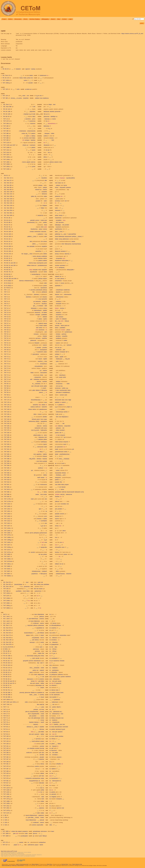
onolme (57, 265)
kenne (24, 162)
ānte (63, 244)
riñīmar (54, 649)
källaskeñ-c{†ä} (79, 492)
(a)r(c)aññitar (72, 234)
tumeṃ (62, 395)
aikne (63, 489)
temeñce (28, 119)
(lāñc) (34, 244)
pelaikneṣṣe (69, 332)
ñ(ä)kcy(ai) (59, 359)
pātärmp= (58, 234)
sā (27, 133)
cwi (66, 201)
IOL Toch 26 (8, 183)
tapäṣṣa (33, 140)
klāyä (50, 104)
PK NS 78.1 (7, 690)
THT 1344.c (8, 531)
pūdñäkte (46, 584)
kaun (53, 831)
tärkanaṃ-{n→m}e (58, 714)
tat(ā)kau (55, 668)
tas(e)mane (68, 236)
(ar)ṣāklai (59, 220)
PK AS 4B (7, 222)
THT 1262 (7, 514)
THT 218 (7, 412)
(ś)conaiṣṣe (30, 656)
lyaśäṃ (54, 697)
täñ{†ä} (64, 492)
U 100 (5, 817)
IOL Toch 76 (7, 635)
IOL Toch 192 (8, 203)
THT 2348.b (7, 598)
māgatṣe (54, 797)
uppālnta (39, 454)
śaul (27, 582)
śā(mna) (67, 254)
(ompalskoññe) (34, 712)
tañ (67, 352)
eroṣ (40, 299)
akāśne (37, 98)
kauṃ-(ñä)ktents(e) (31, 815)
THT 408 (7, 473)
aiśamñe (44, 407)
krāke (53, 133)
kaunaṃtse (44, 373)
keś (59, 435)
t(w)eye (61, 317)
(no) (51, 679)
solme (58, 470)
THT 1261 (7, 511)
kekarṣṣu (47, 119)
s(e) (64, 258)
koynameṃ (55, 778)
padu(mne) (38, 591)
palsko (57, 433)
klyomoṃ (54, 750)
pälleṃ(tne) (32, 236)
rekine (34, 409)
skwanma (38, 312)
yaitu (57, 361)
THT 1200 (7, 506)
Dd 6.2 (6, 175)
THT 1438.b (6, 80)
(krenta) (22, 693)
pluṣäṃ (42, 757)
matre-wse (44, 220)
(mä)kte (57, 494)
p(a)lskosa (35, 574)
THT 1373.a (8, 535)
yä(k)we (41, 439)
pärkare (38, 741)
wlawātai (32, 748)
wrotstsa (58, 201)
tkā (63, 423)
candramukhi (63, 390)
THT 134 (5, 96)
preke (34, 167)
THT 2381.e (7, 167)
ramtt (30, 831)
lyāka (33, 196)
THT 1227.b (7, 788)
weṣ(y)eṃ (58, 477)
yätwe (45, 439)
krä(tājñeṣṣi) (66, 392)
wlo (46, 499)
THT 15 (6, 317)
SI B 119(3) (8, 281)
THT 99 (6, 395)
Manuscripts (18, 19)
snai (56, 183)
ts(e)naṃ (30, 625)
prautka (45, 348)
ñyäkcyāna (44, 430)
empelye (62, 178)
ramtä (39, 107)
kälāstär (64, 319)
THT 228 (6, 744)
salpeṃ (57, 276)
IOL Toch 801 (8, 213)
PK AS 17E (7, 254)
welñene (41, 468)
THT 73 (6, 357)
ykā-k (58, 319)
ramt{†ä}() (51, 274)
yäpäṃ (28, 162)
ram (47, 614)
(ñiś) (32, 732)
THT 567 (7, 484)
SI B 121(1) (8, 283)
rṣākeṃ (54, 769)
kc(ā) (34, 114)
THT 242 (7, 421)
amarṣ (45, 241)
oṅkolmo (54, 685)
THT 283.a (7, 124)
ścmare (51, 138)
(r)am (47, 677)
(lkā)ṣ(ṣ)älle (70, 270)
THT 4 (6, 299)
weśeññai (38, 251)
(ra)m (47, 644)
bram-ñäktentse (35, 621)
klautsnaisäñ (70, 492)
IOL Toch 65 (7, 630)
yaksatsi (54, 794)
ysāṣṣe (58, 185)
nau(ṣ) (61, 215)
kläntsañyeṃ (38, 310)
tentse (33, 681)
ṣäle (46, 180)
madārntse (67, 290)
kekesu (37, 640)
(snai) (62, 283)
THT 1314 (6, 150)
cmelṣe (32, 232)
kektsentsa (32, 421)
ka (38, 492)
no (56, 279)
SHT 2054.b (7, 700)
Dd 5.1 (5, 614)
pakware (58, 428)
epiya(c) (36, 724)
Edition (10, 19)
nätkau (33, 136)
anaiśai (37, 748)
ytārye (68, 330)
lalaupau (47, 133)
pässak (42, 820)
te (44, 203)
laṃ (43, 542)
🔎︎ (133, 19)
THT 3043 (7, 569)
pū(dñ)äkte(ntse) (65, 454)
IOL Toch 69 (7, 633)
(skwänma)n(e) (60, 574)
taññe (64, 388)
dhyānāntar (41, 614)
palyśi (15, 845)
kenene (39, 519)
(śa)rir (42, 635)
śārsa (58, 321)
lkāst (63, 484)
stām (45, 283)
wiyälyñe (44, 246)
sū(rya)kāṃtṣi (39, 366)
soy (46, 234)
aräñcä (46, 136)
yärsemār (58, 111)
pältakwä (44, 292)
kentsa (62, 308)
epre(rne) (59, 232)
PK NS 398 (7, 693)
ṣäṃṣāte (32, 246)
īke (22, 254)
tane (58, 390)
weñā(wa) (62, 268)
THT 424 (6, 776)
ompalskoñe (56, 722)
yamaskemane (59, 452)
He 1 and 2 (7, 616)
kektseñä (37, 428)
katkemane (55, 702)
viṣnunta (44, 232)
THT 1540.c (7, 159)
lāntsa (42, 764)
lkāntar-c (37, 722)
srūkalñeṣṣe (59, 290)
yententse (27, 587)
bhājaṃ (45, 205)
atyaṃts (58, 292)
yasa (43, 707)
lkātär (57, 239)
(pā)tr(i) (41, 323)
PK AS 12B (7, 111)
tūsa (64, 220)
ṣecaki (37, 658)
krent (63, 463)
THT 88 (6, 386)
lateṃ (41, 845)
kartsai (61, 442)
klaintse (40, 258)
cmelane (41, 306)
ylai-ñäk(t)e (41, 633)
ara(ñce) (54, 628)
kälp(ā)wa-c (65, 417)
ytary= (41, 229)
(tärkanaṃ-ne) (57, 712)
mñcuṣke (37, 386)
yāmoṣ (62, 279)
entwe (41, 326)
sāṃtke (45, 417)
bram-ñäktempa (60, 236)
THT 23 (6, 321)
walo (46, 236)
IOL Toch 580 (7, 107)
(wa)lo (42, 688)
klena (41, 461)
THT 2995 (7, 566)
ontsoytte (58, 718)
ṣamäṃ (57, 482)
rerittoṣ (39, 584)
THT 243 (6, 748)
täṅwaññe (54, 672)
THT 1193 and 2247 (9, 145)
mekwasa (36, 379)
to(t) (57, 690)
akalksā (52, 111)
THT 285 (6, 126)
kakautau (41, 437)
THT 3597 (7, 571)
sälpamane (41, 674)
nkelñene (68, 677)
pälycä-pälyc (37, 435)
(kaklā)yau (58, 724)
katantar (42, 759)
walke (56, 753)
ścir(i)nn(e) (59, 384)
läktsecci (55, 638)
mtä (32, 582)
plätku (63, 409)
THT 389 (6, 136)
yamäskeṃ (58, 492)
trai (56, 537)
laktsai (68, 359)
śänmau (22, 281)
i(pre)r (45, 444)
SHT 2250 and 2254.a (10, 702)
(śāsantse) (56, 679)
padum (33, 133)
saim (58, 279)
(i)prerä (28, 69)
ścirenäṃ (65, 727)
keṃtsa (61, 736)
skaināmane (37, 661)
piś (73, 449)
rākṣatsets (47, 145)
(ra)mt (51, 210)
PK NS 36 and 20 (9, 681)
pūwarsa (58, 196)
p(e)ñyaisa (55, 670)
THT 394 (7, 463)
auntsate (62, 265)
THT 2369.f (7, 164)
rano (66, 400)
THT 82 (6, 384)
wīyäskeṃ (58, 260)
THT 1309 (6, 147)
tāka (40, 405)
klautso (57, 294)
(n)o (51, 665)
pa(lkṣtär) (58, 286)
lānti (53, 140)
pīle (64, 350)
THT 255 (7, 426)
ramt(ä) (39, 140)
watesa (33, 407)
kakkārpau (44, 442)
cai (37, 670)
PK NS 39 (7, 268)
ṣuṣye (45, 419)
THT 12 (6, 308)
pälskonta (33, 340)
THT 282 (6, 757)
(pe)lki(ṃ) (57, 700)
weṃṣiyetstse (36, 778)
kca (28, 246)
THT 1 (6, 290)
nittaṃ (24, 145)
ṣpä (40, 509)
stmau (45, 308)
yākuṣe (57, 501)
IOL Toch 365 (8, 208)
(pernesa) (36, 649)
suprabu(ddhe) (71, 178)
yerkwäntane (37, 831)
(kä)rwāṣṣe (39, 685)
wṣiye (42, 778)
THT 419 (6, 773)
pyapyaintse (55, 644)
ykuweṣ (39, 256)
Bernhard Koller (65, 864)
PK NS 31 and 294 (10, 263)
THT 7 (5, 707)
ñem (57, 417)
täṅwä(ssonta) (36, 571)
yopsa (36, 845)
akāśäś (45, 317)
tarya (35, 263)
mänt (32, 499)
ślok (37, 328)
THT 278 (6, 755)
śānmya (42, 729)
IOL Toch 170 (8, 201)
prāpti (68, 407)
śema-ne (34, 265)
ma (47, 121)
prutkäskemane (42, 265)
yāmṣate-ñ (59, 392)
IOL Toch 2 (7, 104)
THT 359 (7, 447)
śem (53, 683)
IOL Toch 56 (7, 582)
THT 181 (7, 407)
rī (44, 663)
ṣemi (34, 658)
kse (38, 96)
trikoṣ (43, 656)
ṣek (57, 222)
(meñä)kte (44, 521)
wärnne (33, 162)
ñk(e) (41, 452)
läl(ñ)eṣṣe (46, 111)
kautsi (41, 589)
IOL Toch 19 (8, 178)
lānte (45, 272)
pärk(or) (42, 616)
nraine (54, 119)
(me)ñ (44, 388)
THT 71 (6, 352)
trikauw (45, 456)
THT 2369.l (7, 603)
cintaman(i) (23, 131)
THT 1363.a (7, 157)
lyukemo (55, 720)
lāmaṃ (63, 487)
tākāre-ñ (38, 390)
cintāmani (36, 623)
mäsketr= (18, 69)
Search (53, 19)
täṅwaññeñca (52, 124)
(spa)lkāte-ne (40, 628)
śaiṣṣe (73, 241)
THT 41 (6, 343)
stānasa (29, 727)
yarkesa (64, 334)
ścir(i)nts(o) (44, 364)
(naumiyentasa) (76, 244)
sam (33, 386)
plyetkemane (43, 409)
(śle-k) (27, 712)
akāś (45, 227)
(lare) (54, 633)
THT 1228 (6, 790)
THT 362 (7, 452)
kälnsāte (42, 783)
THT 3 (6, 292)
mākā (57, 442)
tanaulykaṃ (43, 350)
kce (30, 114)
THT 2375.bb (8, 561)
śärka (45, 492)
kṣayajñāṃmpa (34, 781)
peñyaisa (36, 533)
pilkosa (35, 625)
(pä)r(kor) (41, 815)
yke (57, 414)
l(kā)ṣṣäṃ (34, 308)
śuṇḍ (33, 741)
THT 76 (6, 722)
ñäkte (43, 208)
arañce (53, 693)
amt (23, 69)
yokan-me (30, 78)
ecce (53, 736)
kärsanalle (58, 400)
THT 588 (7, 492)
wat (60, 417)
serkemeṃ (37, 232)
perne (31, 533)
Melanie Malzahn (35, 864)
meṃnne (33, 124)
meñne (45, 190)
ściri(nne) (58, 388)
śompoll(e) (59, 258)
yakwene (40, 234)
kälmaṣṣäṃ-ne (57, 781)
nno (41, 96)
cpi (32, 470)
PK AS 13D (7, 232)
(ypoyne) (59, 683)
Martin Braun (50, 864)
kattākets (59, 338)
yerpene (59, 757)
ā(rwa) (35, 727)
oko (42, 419)
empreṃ (63, 435)
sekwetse (59, 350)
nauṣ (45, 402)
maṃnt (64, 402)
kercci (42, 638)
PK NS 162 (7, 276)
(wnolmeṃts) (31, 222)
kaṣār (57, 449)
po (31, 89)
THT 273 (5, 842)
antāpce (45, 301)
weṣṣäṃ (35, 270)
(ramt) (51, 270)
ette (31, 241)
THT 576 (6, 778)
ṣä (45, 526)
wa (59, 386)
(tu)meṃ (59, 227)
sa (62, 183)
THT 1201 (7, 509)
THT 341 (7, 442)
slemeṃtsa (63, 635)
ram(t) (51, 368)
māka (25, 78)
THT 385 (7, 456)
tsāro (45, 201)
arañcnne (29, 753)
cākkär (42, 773)
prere (34, 119)
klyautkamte (34, 272)
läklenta (60, 426)
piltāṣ (42, 790)
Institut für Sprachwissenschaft (22, 864)
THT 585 (7, 487)
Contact (64, 19)
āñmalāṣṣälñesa (56, 625)
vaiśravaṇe (40, 447)
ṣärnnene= (44, 831)
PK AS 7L (6, 653)
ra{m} (47, 623)
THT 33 (6, 340)
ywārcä (40, 260)
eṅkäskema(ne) (29, 281)
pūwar (45, 554)
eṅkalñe (59, 764)
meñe (42, 668)
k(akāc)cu (46, 98)
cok (28, 96)
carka (25, 80)
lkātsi (32, 373)
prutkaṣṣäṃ (24, 836)
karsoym (32, 642)
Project (4, 19)
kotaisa (58, 334)
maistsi (21, 842)
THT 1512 (6, 806)
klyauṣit (55, 746)
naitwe (29, 265)
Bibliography (45, 19)
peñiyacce (54, 674)
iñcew (30, 409)
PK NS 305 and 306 (10, 279)
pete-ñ (39, 419)
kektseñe (38, 301)
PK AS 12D (7, 114)
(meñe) (42, 695)
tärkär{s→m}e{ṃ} (42, 459)
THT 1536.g (6, 83)
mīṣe (40, 270)
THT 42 (6, 348)
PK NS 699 (7, 697)
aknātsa (58, 336)
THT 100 (6, 736)
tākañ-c (59, 707)
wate (68, 384)
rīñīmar (54, 739)
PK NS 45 (6, 688)
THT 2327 (7, 556)
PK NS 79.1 (8, 272)
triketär (45, 336)
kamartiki (44, 299)
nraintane (33, 145)
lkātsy (53, 718)
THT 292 (7, 433)
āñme (45, 157)
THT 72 (6, 354)
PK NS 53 (6, 116)
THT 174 (7, 397)
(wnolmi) (33, 290)
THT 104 (6, 739)
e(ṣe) (64, 234)
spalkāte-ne (41, 693)
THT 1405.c (7, 803)
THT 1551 (6, 808)
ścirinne (26, 138)
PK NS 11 (7, 256)
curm (45, 516)
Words (25, 19)
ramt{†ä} (51, 227)
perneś (31, 661)
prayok (67, 484)
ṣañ (31, 379)
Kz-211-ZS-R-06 (8, 647)
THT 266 (6, 753)
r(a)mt (51, 185)
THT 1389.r (7, 801)
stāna (58, 430)
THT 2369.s (8, 559)
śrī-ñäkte (44, 312)
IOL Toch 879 (7, 644)
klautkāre (44, 178)
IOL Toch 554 (8, 210)
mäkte (45, 326)
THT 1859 (6, 162)
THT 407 (7, 470)
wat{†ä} (42, 704)
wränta (45, 426)
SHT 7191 (6, 704)
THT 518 (7, 480)
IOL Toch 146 (8, 192)
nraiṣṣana (59, 799)
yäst (14, 833)
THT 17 (6, 714)
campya (27, 140)
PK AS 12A (7, 109)
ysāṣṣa (40, 185)
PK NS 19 (7, 258)
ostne (34, 256)
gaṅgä (45, 461)
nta (49, 152)
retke (26, 702)
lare (62, 718)
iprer (41, 836)
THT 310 (7, 439)
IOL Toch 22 (6, 75)
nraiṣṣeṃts (29, 778)
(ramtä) (39, 131)
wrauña (57, 326)
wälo (26, 833)
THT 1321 (7, 523)
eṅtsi (42, 227)
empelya (26, 114)
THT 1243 (6, 792)
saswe (59, 681)
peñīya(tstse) (77, 236)
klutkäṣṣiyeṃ (61, 475)
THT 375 (6, 766)
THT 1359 (7, 533)
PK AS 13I (6, 78)
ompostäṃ (67, 426)
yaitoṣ (34, 670)
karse (65, 185)
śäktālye (53, 116)
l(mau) (57, 254)
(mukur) (42, 619)
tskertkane (62, 375)
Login (70, 19)
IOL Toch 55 (7, 628)
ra (48, 75)
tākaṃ (57, 308)
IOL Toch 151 (8, 194)
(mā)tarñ (44, 571)
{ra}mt (51, 454)
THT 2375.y (7, 810)
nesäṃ (63, 330)
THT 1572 (7, 550)
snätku (45, 222)
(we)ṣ (31, 672)
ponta (20, 98)
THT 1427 (7, 545)
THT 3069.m (7, 608)
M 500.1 (6, 649)
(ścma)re (14, 98)
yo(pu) (42, 741)
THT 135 (5, 89)
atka (56, 647)
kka (17, 831)
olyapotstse (28, 254)
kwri (54, 104)
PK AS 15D (7, 246)
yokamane (41, 625)
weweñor (36, 405)
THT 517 (5, 845)
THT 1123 (6, 143)
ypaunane (60, 447)
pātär (45, 386)
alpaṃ (20, 831)
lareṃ (42, 386)
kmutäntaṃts (35, 668)
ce (49, 128)
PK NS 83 (7, 274)
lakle (56, 208)
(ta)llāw (42, 727)
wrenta (57, 516)
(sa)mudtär (40, 825)
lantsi (62, 693)
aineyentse (38, 377)
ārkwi (62, 326)
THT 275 (7, 430)
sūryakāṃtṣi (36, 638)
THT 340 (6, 128)
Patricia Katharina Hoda (77, 864)
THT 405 (6, 140)
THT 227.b (7, 121)
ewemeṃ (58, 210)
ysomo (37, 220)
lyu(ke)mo (40, 352)
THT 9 (6, 304)
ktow (46, 225)
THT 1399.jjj (8, 540)
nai (39, 554)
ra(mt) (51, 180)
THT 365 (5, 98)
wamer (58, 343)
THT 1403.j (7, 542)
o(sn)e (45, 229)
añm (18, 89)
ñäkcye (67, 321)
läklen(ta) (46, 126)
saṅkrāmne (31, 845)
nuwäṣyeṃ (55, 658)
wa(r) (60, 183)
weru (45, 435)
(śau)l (42, 697)
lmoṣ (43, 709)
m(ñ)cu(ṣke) (65, 260)
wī (34, 304)
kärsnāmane (58, 727)
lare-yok (55, 681)
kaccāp (42, 748)
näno (61, 162)
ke (44, 143)
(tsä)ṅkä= (26, 98)
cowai (42, 714)
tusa (41, 98)
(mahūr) (42, 679)
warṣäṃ (31, 83)
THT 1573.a (8, 552)
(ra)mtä (39, 104)
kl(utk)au (44, 304)
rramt (35, 75)
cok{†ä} (62, 494)
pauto (34, 150)
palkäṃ (57, 402)
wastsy (33, 69)
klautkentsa (34, 229)
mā (23, 140)
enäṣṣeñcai (42, 842)
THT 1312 (7, 519)
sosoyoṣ (36, 334)
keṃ (43, 799)
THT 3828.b (8, 576)
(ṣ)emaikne (36, 354)
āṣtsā (57, 454)
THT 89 (6, 724)
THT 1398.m (8, 537)
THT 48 (6, 350)
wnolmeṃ (41, 330)
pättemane (66, 239)
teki (34, 107)
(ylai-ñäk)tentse (33, 817)
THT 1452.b (7, 593)
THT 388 (6, 133)
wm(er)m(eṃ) (31, 131)
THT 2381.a (8, 564)
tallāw (42, 683)
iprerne (59, 808)
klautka (57, 497)
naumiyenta (40, 263)
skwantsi (69, 574)
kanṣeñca (59, 315)
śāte (51, 825)
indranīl (37, 190)
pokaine (68, 187)
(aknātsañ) (39, 290)
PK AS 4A (7, 220)
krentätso (63, 504)
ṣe (49, 121)
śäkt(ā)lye (58, 225)
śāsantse (55, 642)
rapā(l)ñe (44, 270)
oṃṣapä (38, 315)
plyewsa (42, 808)
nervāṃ (42, 755)
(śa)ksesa (37, 656)
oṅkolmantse (68, 294)
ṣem (46, 332)
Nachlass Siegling (34, 19)
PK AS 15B (7, 656)
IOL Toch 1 (7, 625)
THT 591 (6, 781)
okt (60, 433)
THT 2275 (6, 596)
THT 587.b (7, 489)
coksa (23, 133)
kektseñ (69, 345)
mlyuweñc (63, 187)
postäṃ (38, 201)
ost (56, 348)
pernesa (38, 338)
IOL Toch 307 (7, 642)
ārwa (53, 727)
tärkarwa (44, 194)
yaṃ (39, 582)
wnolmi (33, 552)
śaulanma (56, 661)
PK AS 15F (7, 249)
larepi (45, 323)
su (71, 407)
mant (65, 444)
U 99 (5, 815)
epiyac (28, 635)
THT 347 (6, 759)
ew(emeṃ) (58, 218)
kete (36, 614)
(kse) (63, 729)
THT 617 (6, 783)
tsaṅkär (45, 381)
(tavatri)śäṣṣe (18, 584)
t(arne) (55, 623)
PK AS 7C (7, 225)
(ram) (47, 616)
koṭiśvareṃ (44, 484)
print (142, 23)
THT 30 (6, 330)
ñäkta (59, 744)
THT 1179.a (8, 499)
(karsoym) (30, 679)
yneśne (42, 746)
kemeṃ (37, 430)
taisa (63, 400)
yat (65, 437)
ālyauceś (58, 251)
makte (40, 653)
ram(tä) (39, 124)
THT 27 (6, 323)
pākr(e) (52, 162)
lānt (38, 704)
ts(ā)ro (45, 279)
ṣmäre (45, 494)
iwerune (39, 426)
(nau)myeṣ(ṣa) (64, 459)
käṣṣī (31, 270)
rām (25, 842)
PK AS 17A (7, 668)
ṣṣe (49, 150)
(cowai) (42, 712)
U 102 (5, 825)
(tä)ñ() (37, 421)
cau (58, 348)
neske (42, 716)
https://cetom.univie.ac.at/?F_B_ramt (132, 34)
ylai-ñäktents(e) (34, 619)
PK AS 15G (8, 251)
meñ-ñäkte (32, 138)
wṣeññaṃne (59, 229)
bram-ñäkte (26, 591)
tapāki (62, 357)
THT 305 (7, 437)
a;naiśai (27, 89)
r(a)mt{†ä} (51, 465)
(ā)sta (40, 319)
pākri (34, 390)
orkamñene (58, 281)
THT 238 (7, 417)
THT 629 (6, 785)
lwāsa (21, 78)
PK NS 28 (6, 679)
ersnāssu (54, 640)
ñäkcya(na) (44, 574)
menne (57, 352)
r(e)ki (27, 136)
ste (52, 647)
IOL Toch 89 (8, 185)
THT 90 (6, 388)
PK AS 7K (7, 227)
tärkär (31, 75)
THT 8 (6, 301)
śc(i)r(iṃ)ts (58, 473)
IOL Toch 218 (8, 205)
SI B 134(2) (8, 286)
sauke (61, 377)
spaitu (45, 319)
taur (57, 317)
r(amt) (51, 220)
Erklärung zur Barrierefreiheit (18, 866)
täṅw (35, 414)
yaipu (45, 352)
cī (59, 640)
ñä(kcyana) (68, 244)
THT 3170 (6, 813)
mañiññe (44, 338)
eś (40, 709)
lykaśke (57, 514)
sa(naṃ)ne (44, 288)
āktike (45, 254)
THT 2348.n (7, 601)
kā (60, 556)
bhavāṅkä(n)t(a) (36, 400)
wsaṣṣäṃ (59, 304)
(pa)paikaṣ (44, 421)
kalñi (39, 477)
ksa (61, 386)
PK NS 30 (6, 69)
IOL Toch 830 (8, 215)
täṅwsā (34, 419)
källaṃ (57, 564)
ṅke (45, 114)
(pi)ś (35, 306)
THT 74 (6, 370)
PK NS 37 (6, 685)
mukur (42, 817)
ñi (56, 323)
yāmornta (46, 116)
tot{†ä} (31, 263)
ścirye (42, 720)
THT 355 (7, 444)
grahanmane (43, 533)
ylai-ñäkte (41, 681)
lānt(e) (64, 473)
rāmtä (32, 96)
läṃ (17, 833)
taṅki (64, 377)
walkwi (45, 260)
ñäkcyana (44, 390)
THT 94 (6, 392)
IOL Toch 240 (7, 640)
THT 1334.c (8, 528)
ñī (46, 480)
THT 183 (7, 409)
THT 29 (6, 328)
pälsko (33, 147)
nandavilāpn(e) (36, 274)
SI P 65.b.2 (7, 288)
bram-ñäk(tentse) (31, 820)
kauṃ (57, 357)
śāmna (53, 690)
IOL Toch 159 (8, 196)
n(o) (35, 454)
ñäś (35, 584)
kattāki (45, 310)
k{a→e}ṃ (40, 663)
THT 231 (6, 746)
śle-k (30, 714)
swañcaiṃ (57, 695)
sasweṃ (60, 732)
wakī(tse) (33, 695)
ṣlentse (40, 279)
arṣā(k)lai (44, 256)
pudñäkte (44, 315)
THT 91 (6, 390)
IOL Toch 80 (7, 584)
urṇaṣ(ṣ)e (62, 352)
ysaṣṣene (25, 831)
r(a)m (47, 690)
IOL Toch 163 (8, 199)
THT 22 (6, 319)
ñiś (61, 319)
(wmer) (34, 825)
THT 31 (6, 334)
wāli (46, 306)
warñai (66, 412)
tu (49, 114)
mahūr (45, 258)
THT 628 (7, 497)
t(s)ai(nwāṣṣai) (28, 633)
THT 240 (7, 419)
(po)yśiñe (26, 661)
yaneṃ (63, 677)
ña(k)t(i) (31, 722)
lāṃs (34, 116)
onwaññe (44, 192)
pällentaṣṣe (37, 718)
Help (58, 19)
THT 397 (6, 769)
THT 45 (6, 716)
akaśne (57, 162)
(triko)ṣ (45, 290)
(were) (41, 392)
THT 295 (7, 435)
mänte (57, 736)
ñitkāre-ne (34, 693)
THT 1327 (6, 155)
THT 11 (6, 306)
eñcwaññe (58, 547)
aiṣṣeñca (58, 312)
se (39, 452)
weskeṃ (63, 251)
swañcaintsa (42, 361)
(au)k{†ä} (40, 215)
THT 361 (7, 449)
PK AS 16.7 (7, 661)
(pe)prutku (44, 547)
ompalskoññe (35, 714)
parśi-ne (67, 326)
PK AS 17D (7, 670)
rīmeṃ (58, 693)
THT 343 (6, 589)
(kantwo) (36, 294)
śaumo (57, 519)
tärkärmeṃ (43, 75)
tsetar (37, 494)
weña (41, 328)
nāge (70, 400)
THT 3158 (6, 169)
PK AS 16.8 (7, 663)
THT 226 (7, 414)
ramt (51, 175)
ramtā (22, 89)
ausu (45, 428)
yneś (45, 263)
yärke (53, 744)
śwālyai (58, 381)
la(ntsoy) (58, 729)
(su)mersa (32, 121)
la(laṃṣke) (36, 384)
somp (61, 239)
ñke (34, 292)
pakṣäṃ (33, 220)
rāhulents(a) (60, 412)
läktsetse (32, 459)
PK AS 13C (7, 229)
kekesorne (69, 494)
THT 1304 (6, 797)
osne (63, 547)
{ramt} (51, 292)
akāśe (43, 405)
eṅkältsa (58, 301)
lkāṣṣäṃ (37, 343)
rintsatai (62, 661)
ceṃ (62, 321)
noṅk (42, 428)
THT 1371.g (7, 799)
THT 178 (7, 402)
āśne (36, 674)
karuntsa (61, 222)
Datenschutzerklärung (6, 866)
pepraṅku (33, 111)
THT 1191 (7, 504)
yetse (57, 215)
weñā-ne (38, 407)
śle (42, 241)
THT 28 (6, 326)
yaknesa (60, 674)
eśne (24, 96)
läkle (59, 484)
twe (59, 323)
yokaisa (36, 709)
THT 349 (6, 762)
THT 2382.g (7, 605)
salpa (45, 196)
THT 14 (6, 119)
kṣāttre (45, 454)
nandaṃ (62, 430)
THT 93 (6, 732)
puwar (45, 286)
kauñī (42, 722)
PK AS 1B (7, 218)
